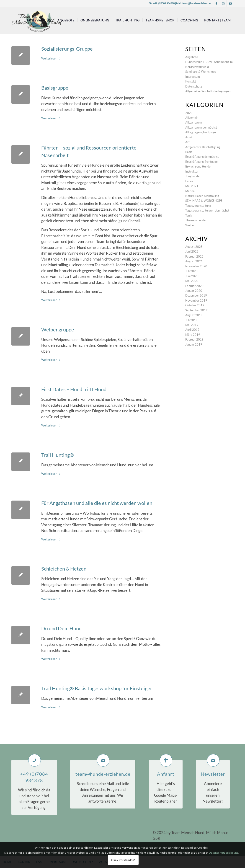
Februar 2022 (194, 256)
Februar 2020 (194, 286)
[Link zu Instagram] (223, 3)
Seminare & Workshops (201, 72)
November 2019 (196, 300)
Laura (189, 181)
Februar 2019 (194, 339)
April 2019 (192, 330)
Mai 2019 (192, 325)
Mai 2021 (192, 186)
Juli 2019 (191, 320)
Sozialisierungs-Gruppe (67, 49)
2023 (189, 113)
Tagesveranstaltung (198, 206)
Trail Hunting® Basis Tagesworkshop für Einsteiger (97, 688)
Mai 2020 (192, 281)
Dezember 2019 (196, 295)
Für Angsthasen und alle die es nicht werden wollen (97, 503)
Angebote (192, 57)
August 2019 (194, 315)
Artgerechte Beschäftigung (203, 147)
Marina (190, 191)
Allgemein (192, 118)
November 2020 (196, 266)
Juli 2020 (191, 271)
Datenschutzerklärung (224, 853)
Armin (189, 137)
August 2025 (194, 247)
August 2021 (194, 261)
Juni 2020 (192, 276)
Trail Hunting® (58, 455)
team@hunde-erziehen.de (196, 3)
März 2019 (193, 335)
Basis (189, 152)
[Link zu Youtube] (230, 3)
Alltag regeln (194, 122)
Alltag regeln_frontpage (201, 132)
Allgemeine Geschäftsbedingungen (208, 91)
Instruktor (192, 171)
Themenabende (195, 220)
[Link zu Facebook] (216, 3)
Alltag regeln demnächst (201, 127)
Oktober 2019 (195, 305)
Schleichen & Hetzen (64, 569)
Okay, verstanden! (123, 860)
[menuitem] (39, 20)
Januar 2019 (194, 344)
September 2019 (196, 310)
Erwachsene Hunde (198, 166)
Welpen (190, 225)
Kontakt (191, 81)
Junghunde (192, 176)
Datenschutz (194, 86)
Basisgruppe (55, 88)
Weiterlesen (51, 58)
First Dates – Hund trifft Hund (74, 389)
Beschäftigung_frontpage (201, 162)
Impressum (193, 77)
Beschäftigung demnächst (202, 157)
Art (187, 142)
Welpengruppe (58, 329)
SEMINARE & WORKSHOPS (204, 201)
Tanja (189, 215)
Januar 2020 (194, 291)
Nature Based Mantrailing (202, 196)
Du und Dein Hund (61, 628)
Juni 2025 (192, 251)
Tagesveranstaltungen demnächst (207, 210)
